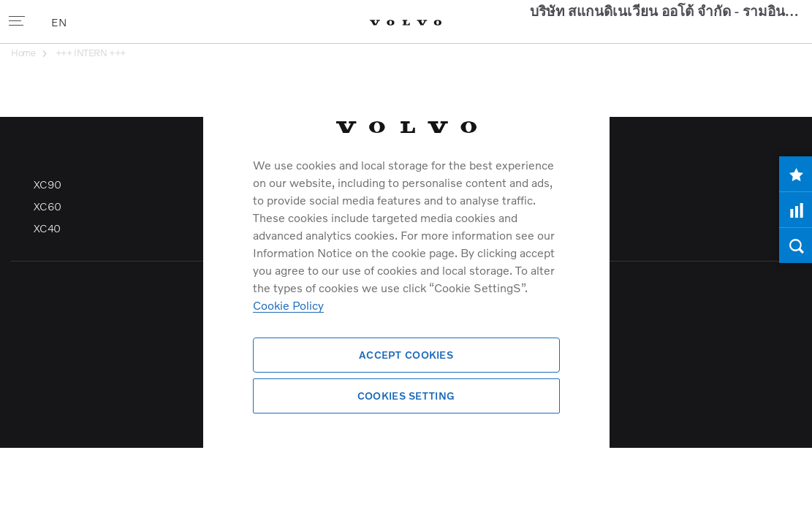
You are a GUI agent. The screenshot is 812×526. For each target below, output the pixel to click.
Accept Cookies (406, 355)
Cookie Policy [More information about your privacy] (288, 305)
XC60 (48, 284)
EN (60, 22)
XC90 (48, 262)
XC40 (47, 306)
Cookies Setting (406, 396)
